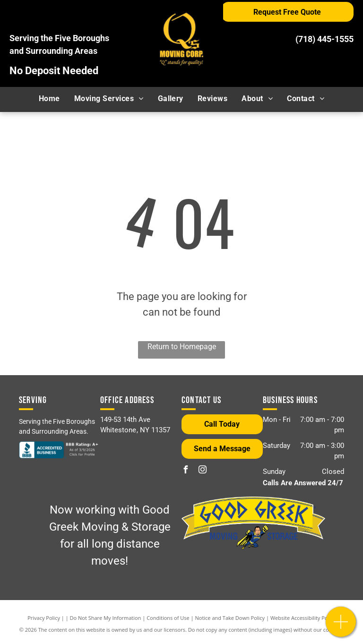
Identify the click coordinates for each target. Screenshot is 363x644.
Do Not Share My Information (106, 618)
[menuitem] (49, 99)
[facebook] (185, 471)
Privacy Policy (44, 618)
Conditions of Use (168, 618)
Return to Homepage (182, 347)
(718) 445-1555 (324, 39)
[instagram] (202, 471)
